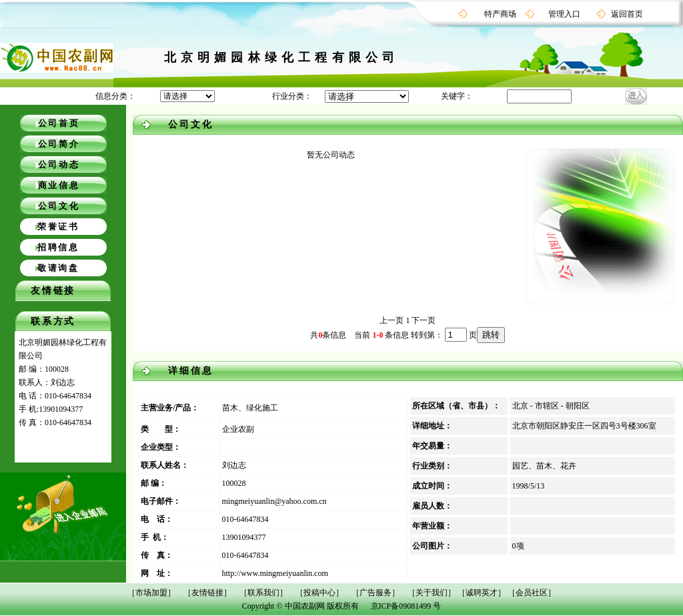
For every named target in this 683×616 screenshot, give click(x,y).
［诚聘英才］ (482, 593)
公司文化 (59, 206)
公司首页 (59, 123)
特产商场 (500, 14)
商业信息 (59, 185)
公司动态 (59, 165)
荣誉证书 (58, 227)
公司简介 (59, 144)
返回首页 (627, 14)
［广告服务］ (376, 593)
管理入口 (564, 14)
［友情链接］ (207, 593)
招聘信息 (58, 247)
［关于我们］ (432, 593)
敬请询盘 (58, 268)
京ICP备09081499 (401, 606)
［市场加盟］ (151, 593)
